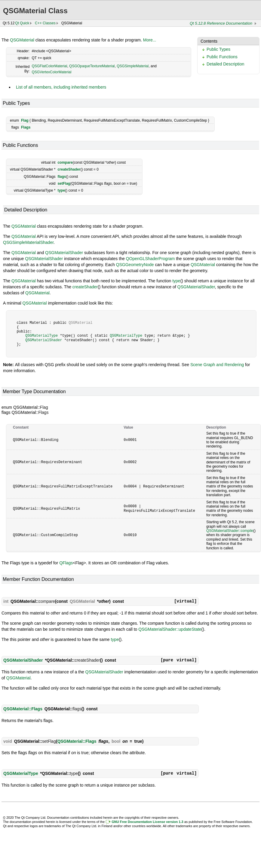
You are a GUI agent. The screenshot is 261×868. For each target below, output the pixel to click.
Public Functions (222, 57)
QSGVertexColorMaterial (51, 72)
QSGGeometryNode (135, 265)
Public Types (218, 49)
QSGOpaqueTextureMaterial (92, 66)
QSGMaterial (22, 40)
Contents (209, 41)
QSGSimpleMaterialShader (28, 242)
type (61, 190)
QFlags (66, 563)
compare (65, 162)
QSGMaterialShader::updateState (170, 629)
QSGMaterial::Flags (23, 709)
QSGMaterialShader (64, 253)
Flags (26, 127)
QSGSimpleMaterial (133, 66)
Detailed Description (225, 64)
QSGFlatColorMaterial (49, 66)
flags (62, 177)
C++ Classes (45, 23)
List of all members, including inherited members (61, 87)
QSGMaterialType (41, 336)
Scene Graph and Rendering (217, 365)
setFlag (64, 184)
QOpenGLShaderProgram (150, 259)
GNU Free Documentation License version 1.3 (147, 822)
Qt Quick (22, 23)
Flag (25, 120)
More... (150, 40)
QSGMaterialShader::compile (230, 531)
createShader (69, 169)
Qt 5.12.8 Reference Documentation (221, 23)
